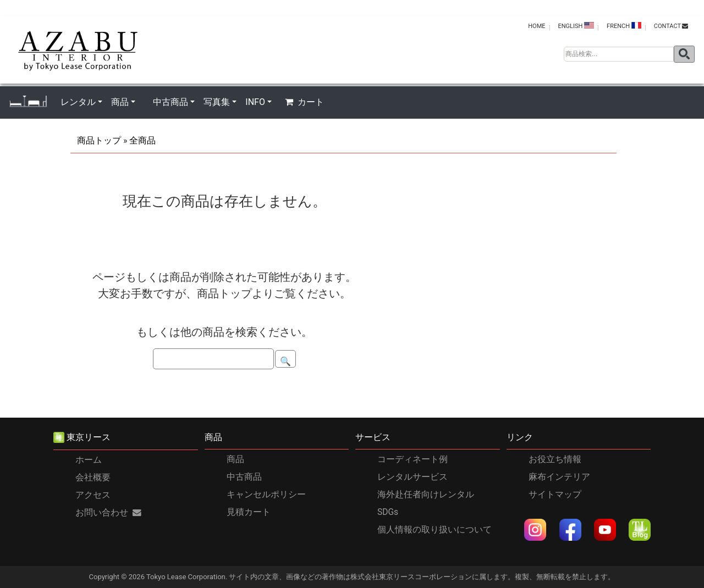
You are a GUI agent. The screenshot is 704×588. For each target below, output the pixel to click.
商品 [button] (120, 102)
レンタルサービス (413, 477)
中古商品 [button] (170, 102)
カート (304, 102)
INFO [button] (255, 102)
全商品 (142, 140)
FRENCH (624, 26)
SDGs (388, 512)
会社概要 (93, 478)
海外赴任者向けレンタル (426, 495)
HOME (537, 26)
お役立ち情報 (555, 459)
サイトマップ (555, 495)
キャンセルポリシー (266, 495)
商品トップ (99, 140)
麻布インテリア (559, 477)
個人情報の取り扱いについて (435, 530)
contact (671, 26)
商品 (235, 459)
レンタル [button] (78, 102)
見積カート (249, 512)
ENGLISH (576, 26)
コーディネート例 (413, 459)
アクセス (93, 495)
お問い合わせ (108, 513)
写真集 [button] (217, 102)
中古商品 (244, 477)
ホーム (89, 460)
